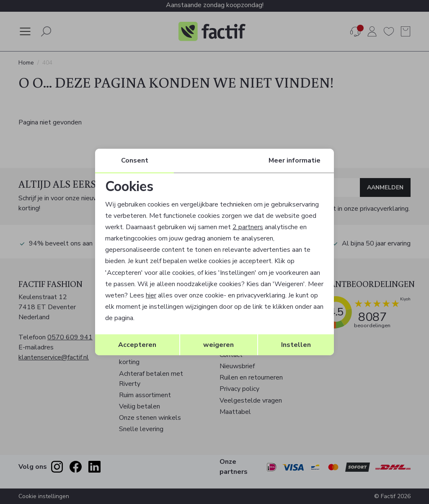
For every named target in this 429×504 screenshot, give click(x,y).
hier (151, 295)
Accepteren (137, 345)
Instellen (296, 345)
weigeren (218, 345)
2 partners (248, 227)
